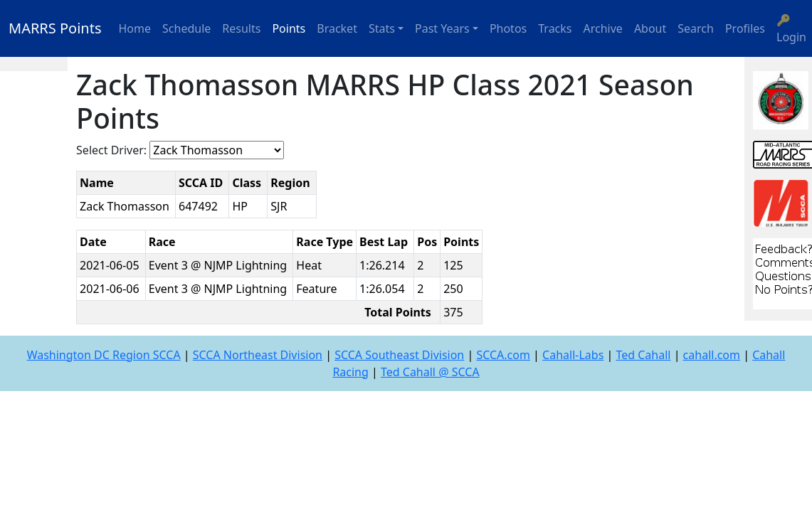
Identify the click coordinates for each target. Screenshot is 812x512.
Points (289, 28)
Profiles (745, 28)
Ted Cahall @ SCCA (430, 372)
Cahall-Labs (573, 355)
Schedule (186, 28)
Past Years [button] (442, 28)
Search (696, 28)
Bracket (337, 28)
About (650, 28)
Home (135, 28)
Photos (508, 28)
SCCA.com (503, 355)
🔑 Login (791, 28)
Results (241, 28)
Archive (603, 28)
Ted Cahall (643, 355)
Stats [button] (382, 28)
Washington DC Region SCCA (104, 355)
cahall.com (712, 355)
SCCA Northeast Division (258, 355)
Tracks (555, 28)
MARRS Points (55, 28)
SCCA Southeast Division (399, 355)
